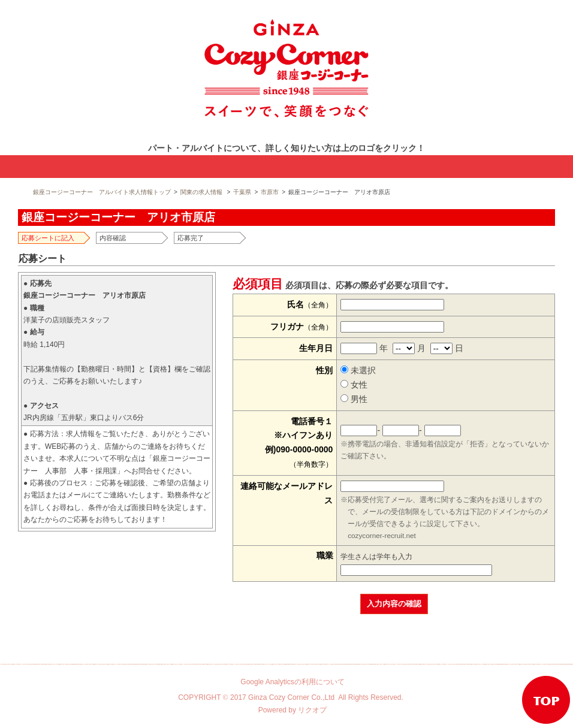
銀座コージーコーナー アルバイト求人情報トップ (102, 192)
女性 (354, 385)
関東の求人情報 (201, 192)
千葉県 (242, 192)
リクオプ (312, 710)
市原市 (270, 192)
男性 (354, 399)
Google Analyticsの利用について (292, 682)
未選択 (358, 370)
